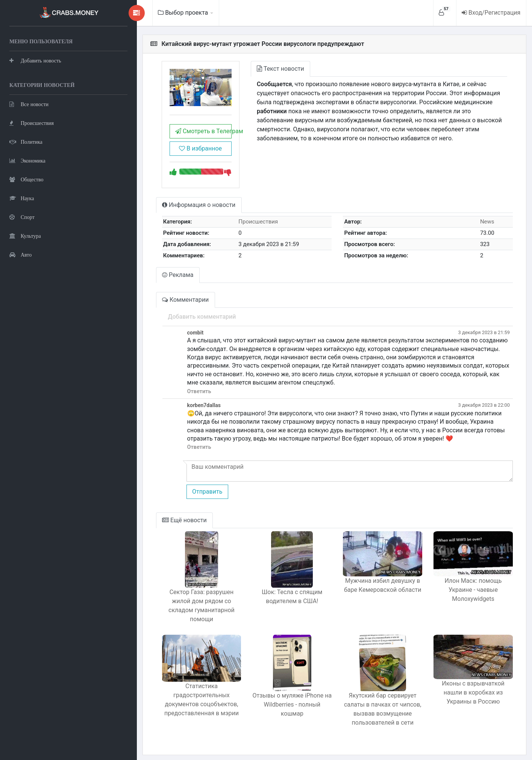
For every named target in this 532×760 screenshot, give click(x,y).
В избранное (173, 153)
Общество (26, 179)
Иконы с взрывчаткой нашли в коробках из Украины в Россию (469, 692)
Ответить (168, 396)
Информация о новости (167, 210)
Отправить (176, 496)
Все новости (29, 104)
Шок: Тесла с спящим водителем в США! (272, 601)
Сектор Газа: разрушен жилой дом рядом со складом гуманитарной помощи (174, 606)
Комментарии (154, 304)
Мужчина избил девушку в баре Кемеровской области (371, 595)
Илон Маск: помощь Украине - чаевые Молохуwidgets (469, 595)
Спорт (22, 217)
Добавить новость (35, 60)
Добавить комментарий (171, 321)
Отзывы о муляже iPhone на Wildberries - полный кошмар (272, 696)
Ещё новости (153, 525)
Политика (26, 141)
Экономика (27, 160)
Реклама (147, 279)
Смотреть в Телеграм (176, 136)
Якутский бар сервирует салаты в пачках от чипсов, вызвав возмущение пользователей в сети (371, 705)
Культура (25, 235)
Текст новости (257, 69)
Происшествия (32, 122)
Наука (22, 198)
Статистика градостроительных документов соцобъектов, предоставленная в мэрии (174, 700)
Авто (20, 254)
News (484, 226)
